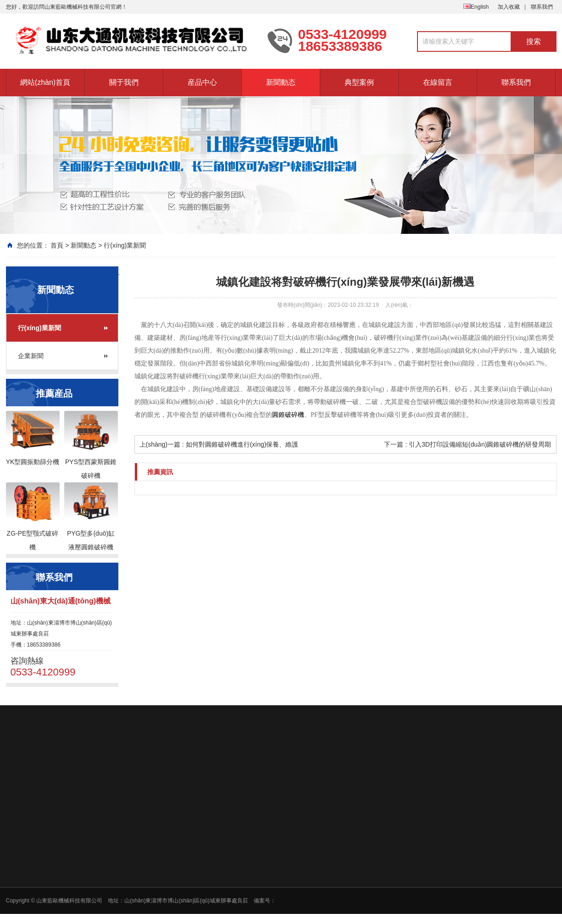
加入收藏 (509, 7)
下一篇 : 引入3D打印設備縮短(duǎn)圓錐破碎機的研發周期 (467, 444)
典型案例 (359, 82)
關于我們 (124, 82)
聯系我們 (542, 7)
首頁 (57, 245)
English (476, 7)
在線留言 (438, 82)
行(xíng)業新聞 (125, 245)
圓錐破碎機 (288, 415)
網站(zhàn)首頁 (45, 82)
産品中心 (202, 82)
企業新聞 (31, 356)
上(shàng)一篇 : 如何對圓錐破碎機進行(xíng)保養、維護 (219, 444)
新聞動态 (281, 82)
